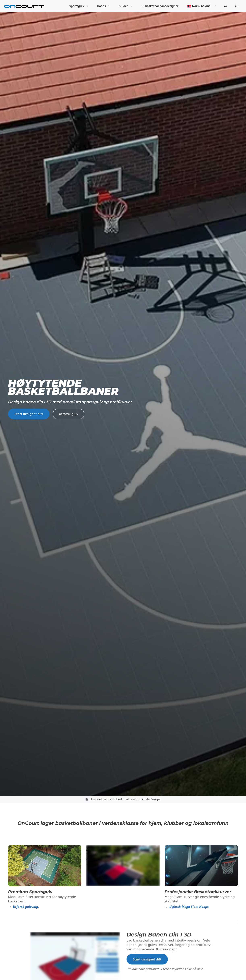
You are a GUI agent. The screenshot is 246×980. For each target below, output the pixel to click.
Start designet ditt (29, 414)
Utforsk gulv (69, 414)
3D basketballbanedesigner (160, 6)
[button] (237, 6)
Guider (128, 6)
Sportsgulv (81, 6)
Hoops (106, 6)
